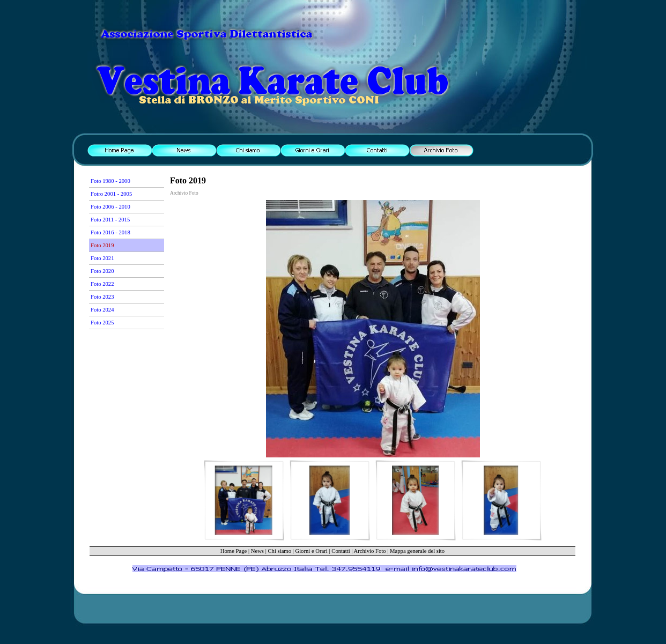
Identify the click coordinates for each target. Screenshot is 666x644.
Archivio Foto (370, 551)
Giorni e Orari (311, 551)
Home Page (234, 551)
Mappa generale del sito (417, 551)
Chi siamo (279, 551)
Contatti (341, 551)
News (257, 551)
